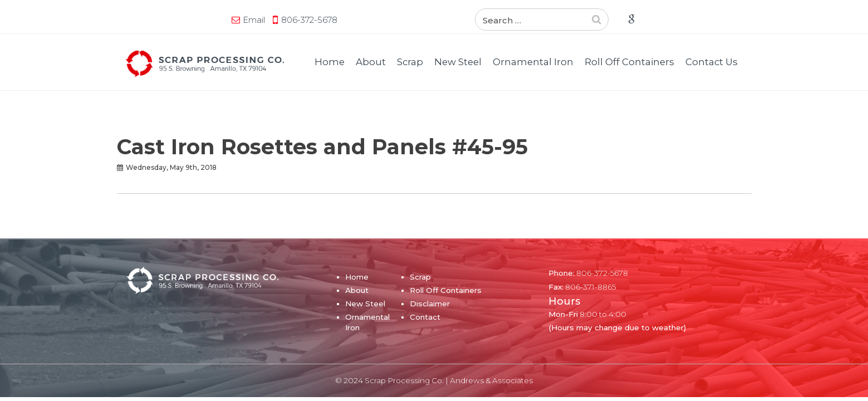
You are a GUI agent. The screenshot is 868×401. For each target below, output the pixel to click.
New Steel (458, 62)
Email (148, 20)
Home (330, 62)
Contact (425, 317)
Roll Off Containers (629, 62)
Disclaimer (430, 304)
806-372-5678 (203, 20)
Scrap (410, 62)
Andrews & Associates (491, 380)
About (371, 62)
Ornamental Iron (533, 62)
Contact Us (712, 62)
